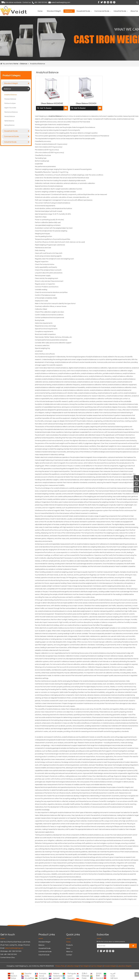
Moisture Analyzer (10, 103)
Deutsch (14, 976)
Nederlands (58, 976)
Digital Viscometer (10, 108)
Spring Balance (9, 125)
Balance (24, 64)
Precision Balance (10, 99)
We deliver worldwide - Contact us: (18, 2)
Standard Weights (110, 966)
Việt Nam (114, 978)
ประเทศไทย (29, 978)
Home (16, 64)
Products (69, 945)
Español (28, 974)
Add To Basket (46, 108)
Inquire (66, 108)
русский (56, 978)
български (43, 978)
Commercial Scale (17, 136)
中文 (12, 974)
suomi (70, 976)
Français (43, 974)
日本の (85, 974)
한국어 (99, 974)
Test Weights (85, 966)
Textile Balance (9, 121)
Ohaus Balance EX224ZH (86, 103)
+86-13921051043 (41, 2)
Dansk (42, 976)
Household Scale (17, 131)
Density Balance (10, 116)
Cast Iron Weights (97, 966)
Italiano (56, 974)
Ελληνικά (85, 976)
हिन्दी (98, 976)
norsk (113, 976)
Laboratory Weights (124, 966)
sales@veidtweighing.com (61, 2)
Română (100, 978)
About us (69, 952)
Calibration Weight (73, 966)
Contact (69, 955)
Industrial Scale (17, 142)
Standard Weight (17, 83)
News (68, 948)
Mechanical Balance (11, 112)
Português (72, 974)
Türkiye (13, 978)
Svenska (71, 978)
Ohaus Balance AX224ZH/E (52, 103)
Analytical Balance (10, 95)
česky (27, 976)
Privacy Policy (60, 966)
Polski (84, 978)
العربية (113, 974)
